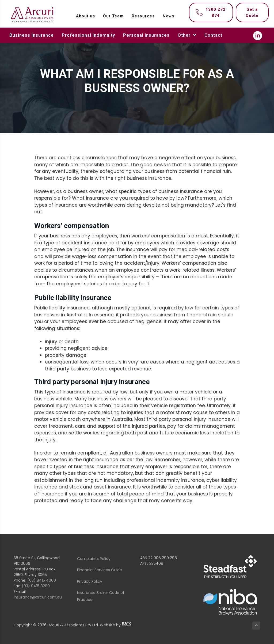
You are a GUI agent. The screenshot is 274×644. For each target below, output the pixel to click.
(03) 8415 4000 (42, 580)
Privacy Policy (90, 581)
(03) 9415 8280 (36, 586)
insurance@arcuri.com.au (38, 597)
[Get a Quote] (252, 12)
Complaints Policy (94, 559)
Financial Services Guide (100, 570)
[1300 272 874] (211, 12)
